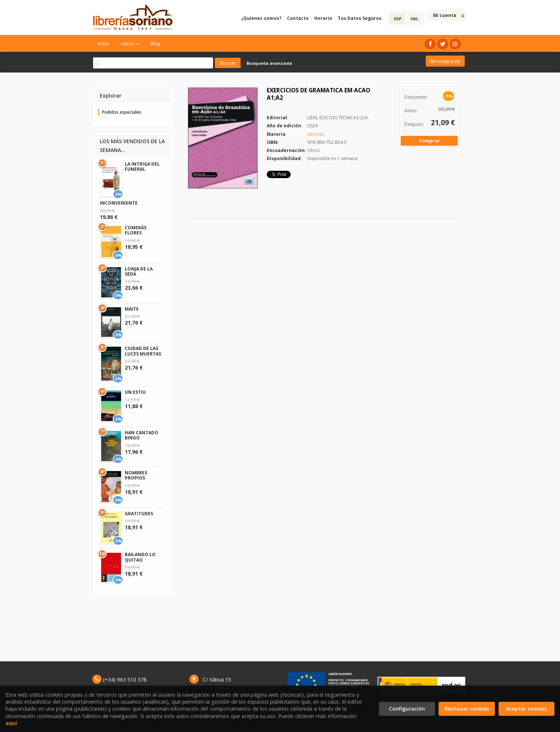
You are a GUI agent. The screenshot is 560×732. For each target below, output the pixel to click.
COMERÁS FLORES (136, 230)
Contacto (298, 18)
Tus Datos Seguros (360, 18)
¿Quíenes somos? (261, 18)
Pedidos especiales (122, 112)
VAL (414, 19)
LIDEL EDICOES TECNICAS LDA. (338, 118)
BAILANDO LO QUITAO (140, 557)
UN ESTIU (135, 392)
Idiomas (316, 134)
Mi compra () (445, 61)
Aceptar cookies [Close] (526, 709)
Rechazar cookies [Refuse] (467, 709)
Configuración (407, 709)
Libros (130, 43)
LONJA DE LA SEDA (139, 271)
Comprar (429, 141)
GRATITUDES (139, 514)
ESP (398, 19)
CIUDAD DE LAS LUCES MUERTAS (143, 351)
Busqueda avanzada (269, 63)
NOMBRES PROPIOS (136, 475)
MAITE (132, 309)
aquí (11, 723)
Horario (323, 18)
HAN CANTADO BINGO (141, 435)
